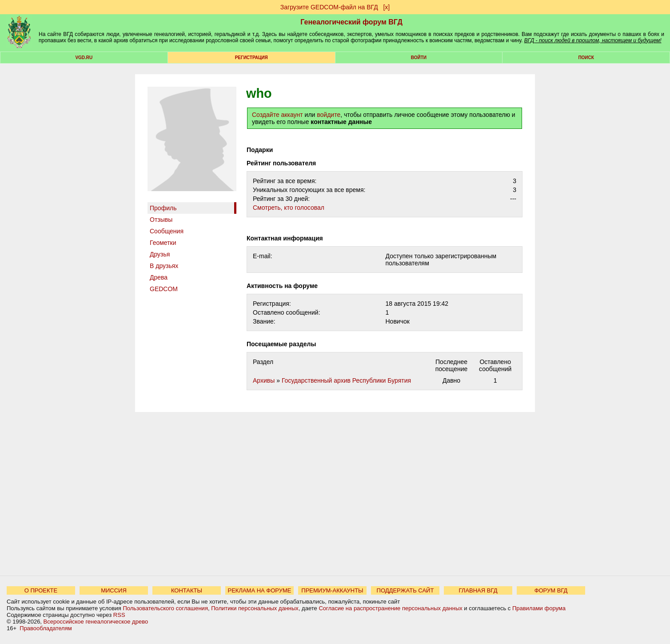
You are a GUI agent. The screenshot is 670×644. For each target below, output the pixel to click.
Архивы (264, 380)
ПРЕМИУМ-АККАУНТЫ (332, 590)
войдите (329, 115)
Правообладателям (46, 628)
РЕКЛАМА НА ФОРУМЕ (259, 590)
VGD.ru (84, 58)
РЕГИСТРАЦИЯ (251, 58)
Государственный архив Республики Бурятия (346, 380)
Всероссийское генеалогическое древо (96, 622)
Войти (419, 58)
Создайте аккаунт (277, 115)
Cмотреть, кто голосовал (289, 208)
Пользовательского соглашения (165, 608)
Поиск (586, 58)
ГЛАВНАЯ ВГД (478, 590)
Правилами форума (539, 608)
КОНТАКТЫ (187, 590)
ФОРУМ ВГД (551, 590)
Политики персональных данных (255, 608)
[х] (386, 7)
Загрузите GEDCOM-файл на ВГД (329, 7)
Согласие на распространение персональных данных (390, 608)
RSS (119, 615)
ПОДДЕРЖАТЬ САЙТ (405, 590)
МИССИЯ (114, 590)
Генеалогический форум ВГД (351, 22)
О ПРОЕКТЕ (41, 590)
